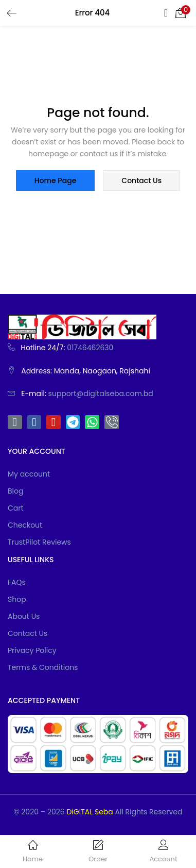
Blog (15, 491)
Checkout (25, 525)
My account (29, 474)
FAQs (17, 582)
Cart (16, 508)
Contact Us (28, 633)
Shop (17, 599)
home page (56, 181)
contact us (141, 181)
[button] (181, 13)
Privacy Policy (32, 650)
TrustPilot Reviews (39, 542)
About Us (24, 616)
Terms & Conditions (43, 667)
